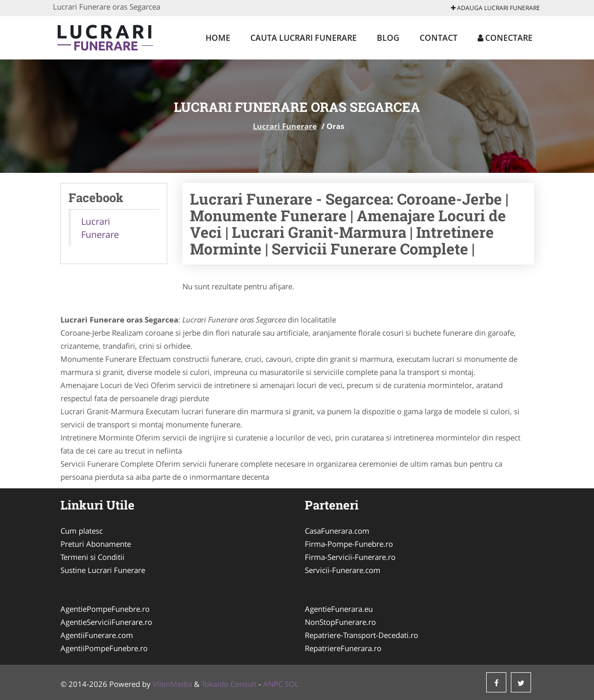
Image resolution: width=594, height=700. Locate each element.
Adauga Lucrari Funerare (496, 8)
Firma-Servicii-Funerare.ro (350, 557)
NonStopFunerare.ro (340, 622)
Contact (439, 38)
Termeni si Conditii (92, 557)
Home (218, 38)
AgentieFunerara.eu (339, 609)
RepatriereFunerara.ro (343, 648)
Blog (388, 38)
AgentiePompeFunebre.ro (105, 609)
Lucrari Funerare (285, 126)
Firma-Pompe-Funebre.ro (349, 544)
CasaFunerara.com (337, 531)
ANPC (273, 684)
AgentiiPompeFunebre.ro (104, 648)
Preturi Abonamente (96, 544)
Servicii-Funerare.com (343, 570)
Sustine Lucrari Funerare (103, 570)
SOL (292, 684)
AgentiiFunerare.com (97, 635)
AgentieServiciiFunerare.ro (106, 622)
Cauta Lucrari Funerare (304, 38)
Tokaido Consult (229, 684)
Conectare (505, 38)
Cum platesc (82, 531)
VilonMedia (172, 684)
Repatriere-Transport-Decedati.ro (361, 635)
